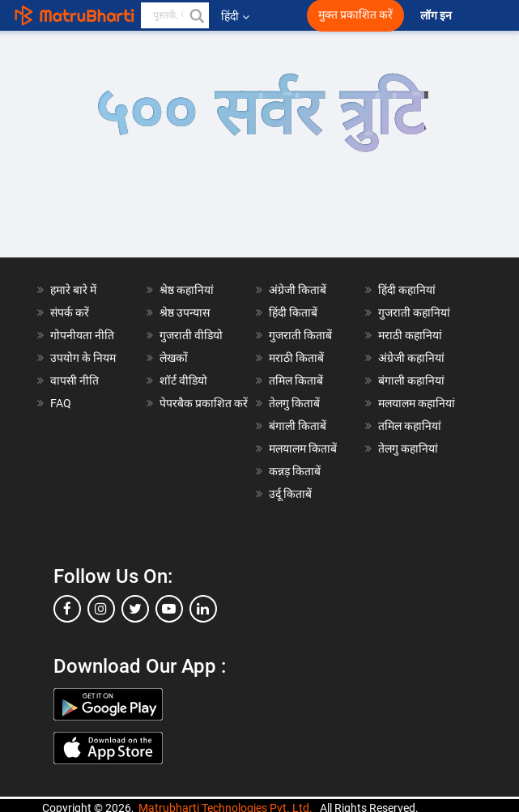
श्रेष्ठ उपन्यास (185, 312)
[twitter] (135, 609)
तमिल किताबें (296, 380)
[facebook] (67, 609)
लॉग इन (437, 16)
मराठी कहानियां (410, 335)
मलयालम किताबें (303, 449)
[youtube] (169, 609)
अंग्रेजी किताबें (298, 290)
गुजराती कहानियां (414, 312)
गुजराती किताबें (300, 335)
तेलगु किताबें (294, 403)
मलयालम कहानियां (417, 403)
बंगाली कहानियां (411, 380)
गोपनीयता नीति (82, 335)
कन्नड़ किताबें (295, 471)
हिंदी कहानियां (407, 290)
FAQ (61, 403)
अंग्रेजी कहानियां (411, 358)
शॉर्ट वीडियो (183, 380)
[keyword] (175, 15)
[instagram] (101, 609)
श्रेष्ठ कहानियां (187, 290)
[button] (196, 15)
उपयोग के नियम (83, 358)
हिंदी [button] (235, 16)
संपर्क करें (70, 312)
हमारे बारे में (73, 290)
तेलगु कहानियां (408, 449)
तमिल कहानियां (410, 426)
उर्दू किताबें (290, 494)
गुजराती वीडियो (191, 335)
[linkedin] (203, 609)
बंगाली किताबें (298, 426)
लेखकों (174, 358)
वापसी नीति (74, 380)
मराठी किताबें (296, 358)
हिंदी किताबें (293, 312)
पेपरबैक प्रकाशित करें (204, 403)
